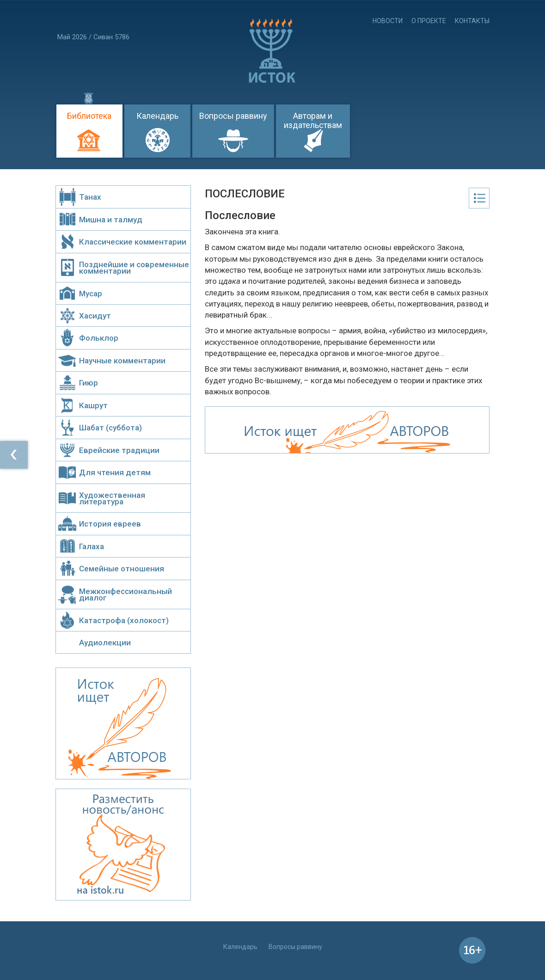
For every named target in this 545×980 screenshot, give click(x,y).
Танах (90, 197)
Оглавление (479, 198)
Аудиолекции (105, 643)
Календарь (157, 116)
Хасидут (95, 316)
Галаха (92, 546)
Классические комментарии (133, 242)
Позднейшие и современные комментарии (134, 268)
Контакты (472, 21)
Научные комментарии (122, 361)
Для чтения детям (115, 472)
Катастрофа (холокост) (124, 620)
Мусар (91, 294)
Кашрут (93, 405)
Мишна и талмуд (111, 220)
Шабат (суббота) (110, 428)
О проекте (429, 21)
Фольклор (99, 338)
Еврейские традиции (119, 450)
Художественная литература (112, 498)
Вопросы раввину (233, 116)
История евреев (110, 524)
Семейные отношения (122, 569)
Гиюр (89, 383)
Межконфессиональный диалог (126, 594)
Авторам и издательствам (313, 120)
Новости (388, 21)
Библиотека (89, 116)
